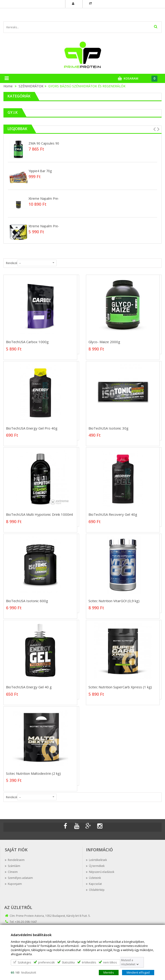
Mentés (109, 972)
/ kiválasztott (23, 972)
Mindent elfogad (138, 972)
